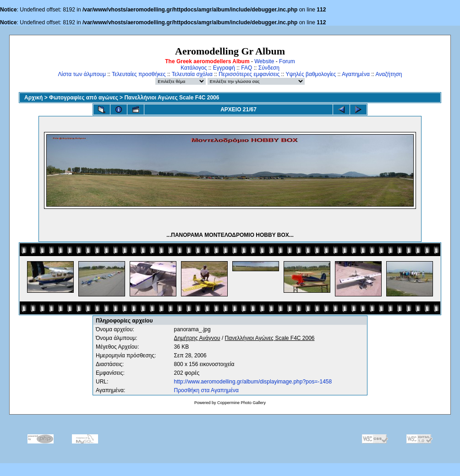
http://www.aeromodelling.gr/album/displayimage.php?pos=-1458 (253, 382)
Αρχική (33, 98)
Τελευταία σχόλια (192, 74)
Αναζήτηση (389, 74)
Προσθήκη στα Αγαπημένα (206, 390)
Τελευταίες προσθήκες (139, 74)
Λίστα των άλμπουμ (82, 74)
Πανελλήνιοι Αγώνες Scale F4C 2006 (172, 98)
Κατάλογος (194, 68)
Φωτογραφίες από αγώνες (84, 98)
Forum (287, 61)
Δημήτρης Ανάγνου (197, 338)
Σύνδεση (269, 68)
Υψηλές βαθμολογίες (311, 74)
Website (264, 61)
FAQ (246, 68)
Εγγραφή (224, 68)
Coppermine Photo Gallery (241, 403)
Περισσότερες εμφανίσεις (249, 74)
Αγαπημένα (356, 74)
